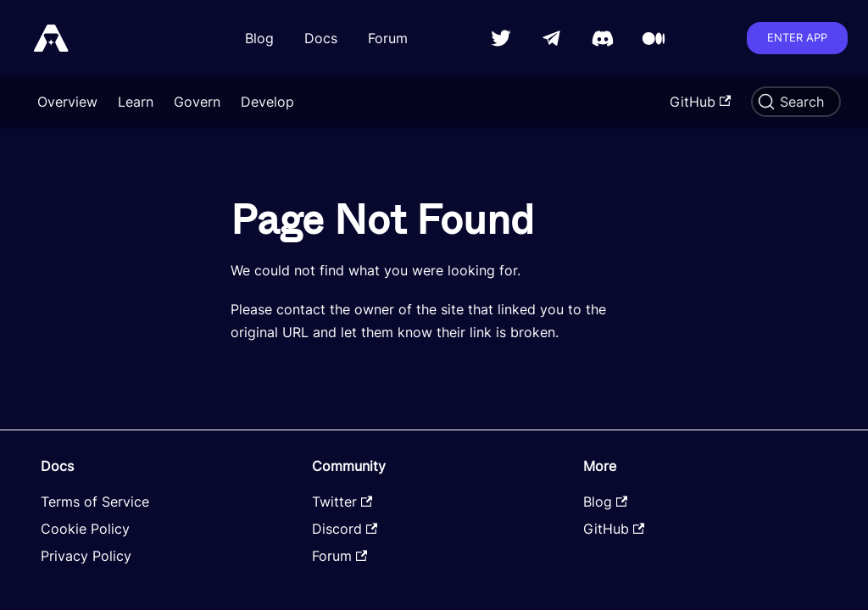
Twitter (342, 502)
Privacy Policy (86, 556)
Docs (321, 38)
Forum (388, 38)
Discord (345, 529)
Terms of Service (95, 502)
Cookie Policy (85, 529)
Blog (259, 38)
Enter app (797, 37)
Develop (267, 102)
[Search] (796, 102)
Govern (197, 102)
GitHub (700, 102)
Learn (136, 102)
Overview (67, 102)
